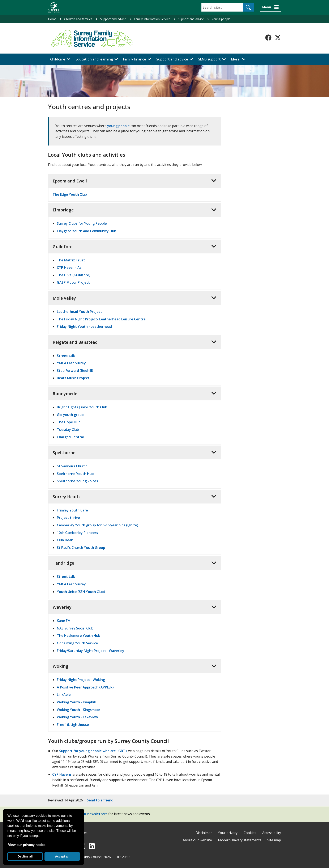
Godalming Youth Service (77, 643)
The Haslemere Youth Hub (79, 636)
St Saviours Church (72, 466)
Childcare (58, 59)
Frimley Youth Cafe (72, 510)
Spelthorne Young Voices (77, 481)
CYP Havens (62, 774)
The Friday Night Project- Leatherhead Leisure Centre (101, 319)
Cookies (250, 833)
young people (118, 126)
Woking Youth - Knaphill (76, 702)
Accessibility (272, 833)
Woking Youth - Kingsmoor (79, 710)
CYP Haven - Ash (70, 267)
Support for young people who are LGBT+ (93, 751)
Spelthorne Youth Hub (75, 474)
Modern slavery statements (240, 840)
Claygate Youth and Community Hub (87, 231)
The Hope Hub (69, 422)
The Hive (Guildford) (74, 275)
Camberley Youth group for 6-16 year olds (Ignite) (98, 525)
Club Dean (65, 540)
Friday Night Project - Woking (81, 680)
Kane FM (64, 621)
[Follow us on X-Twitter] (278, 38)
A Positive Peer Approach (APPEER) (85, 687)
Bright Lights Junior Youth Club (82, 407)
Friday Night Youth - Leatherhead (84, 326)
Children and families (78, 19)
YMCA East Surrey (71, 363)
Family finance (135, 59)
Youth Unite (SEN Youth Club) (81, 592)
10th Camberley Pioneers (77, 533)
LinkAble (64, 695)
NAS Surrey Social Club (75, 628)
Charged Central (70, 437)
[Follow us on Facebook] (268, 38)
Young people (221, 19)
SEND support (210, 59)
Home (52, 19)
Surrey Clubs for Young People (82, 223)
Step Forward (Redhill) (75, 371)
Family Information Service (152, 19)
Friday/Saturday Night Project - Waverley (91, 651)
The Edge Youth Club (70, 194)
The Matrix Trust (71, 260)
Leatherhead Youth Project (79, 312)
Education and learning (94, 59)
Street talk (66, 356)
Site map (274, 840)
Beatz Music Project (73, 378)
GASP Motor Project (73, 282)
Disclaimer (204, 833)
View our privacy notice (27, 845)
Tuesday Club (68, 430)
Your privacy (228, 833)
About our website (197, 840)
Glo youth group (70, 415)
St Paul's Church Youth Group (81, 548)
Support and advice (113, 19)
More (239, 59)
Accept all (62, 856)
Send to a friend (100, 800)
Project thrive (68, 518)
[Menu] (270, 7)
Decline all (25, 856)
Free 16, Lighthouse (73, 725)
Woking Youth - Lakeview (77, 717)
